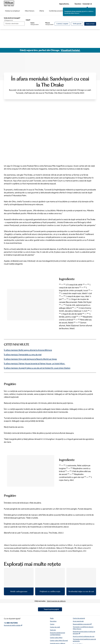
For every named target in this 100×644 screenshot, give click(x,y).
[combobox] (14, 24)
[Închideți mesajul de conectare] (94, 9)
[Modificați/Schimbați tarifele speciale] (77, 24)
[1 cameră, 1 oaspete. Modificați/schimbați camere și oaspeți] (62, 24)
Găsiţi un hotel (91, 24)
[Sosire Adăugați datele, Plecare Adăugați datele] (40, 24)
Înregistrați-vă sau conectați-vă (74, 11)
